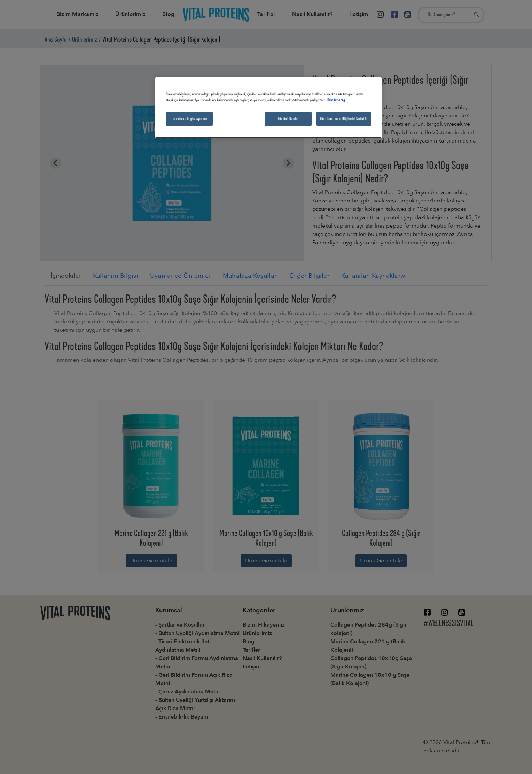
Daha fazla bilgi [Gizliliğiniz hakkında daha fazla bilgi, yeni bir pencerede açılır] (336, 100)
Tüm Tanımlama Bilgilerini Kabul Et (344, 118)
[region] (268, 108)
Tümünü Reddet (288, 118)
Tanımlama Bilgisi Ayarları (189, 118)
